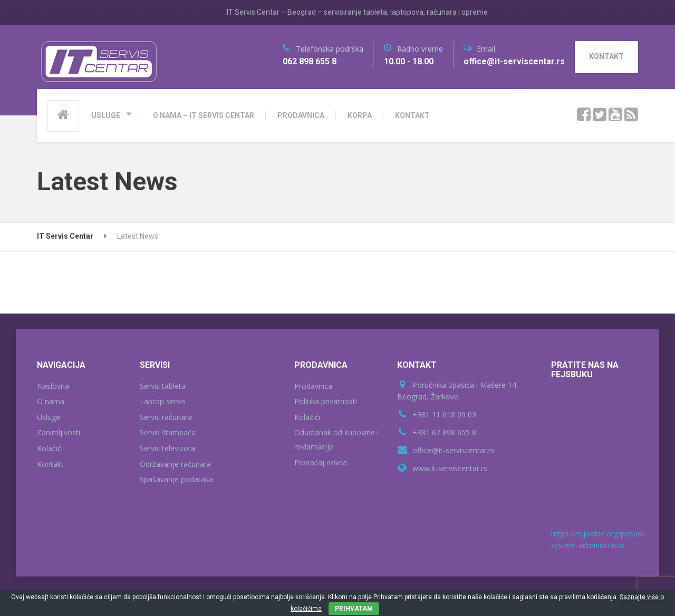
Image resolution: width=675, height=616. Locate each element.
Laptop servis (163, 401)
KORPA (360, 115)
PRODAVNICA (301, 115)
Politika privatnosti (326, 401)
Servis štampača (168, 432)
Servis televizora (167, 448)
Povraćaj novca (321, 462)
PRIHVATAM (354, 609)
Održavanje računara (175, 464)
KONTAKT (412, 115)
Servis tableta (163, 386)
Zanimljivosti (59, 432)
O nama (51, 401)
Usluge (49, 417)
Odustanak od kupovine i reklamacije (336, 439)
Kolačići (50, 448)
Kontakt (50, 464)
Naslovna (53, 386)
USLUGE (106, 115)
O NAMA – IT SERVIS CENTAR (204, 115)
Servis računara (166, 417)
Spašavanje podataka (176, 479)
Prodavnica (313, 386)
